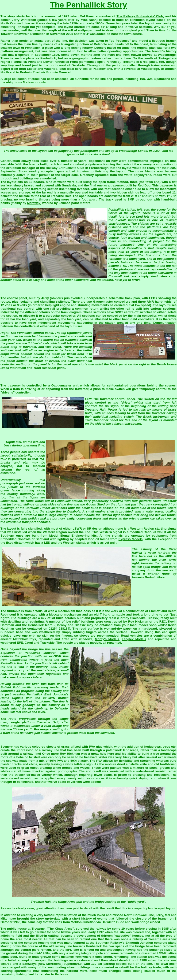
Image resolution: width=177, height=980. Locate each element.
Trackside (47, 643)
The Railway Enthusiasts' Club (140, 16)
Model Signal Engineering (69, 536)
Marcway (34, 203)
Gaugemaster (103, 302)
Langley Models (134, 639)
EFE (20, 643)
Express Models (131, 539)
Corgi (29, 643)
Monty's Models (107, 639)
